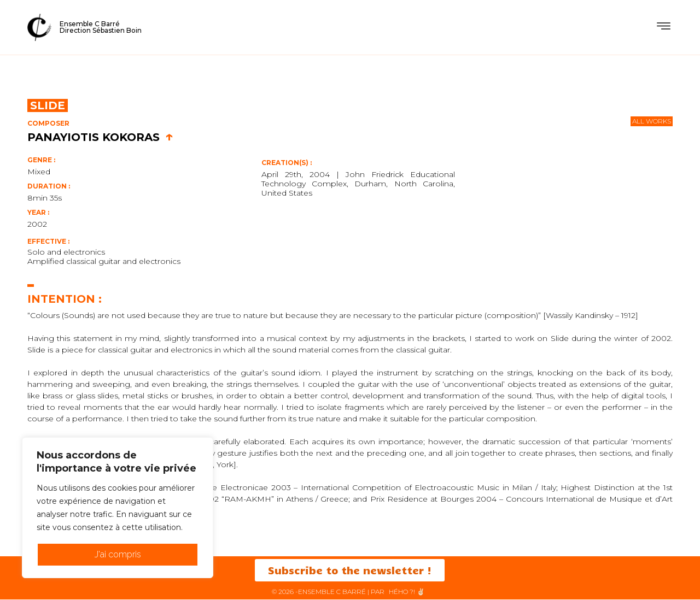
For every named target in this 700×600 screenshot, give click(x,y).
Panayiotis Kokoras (100, 137)
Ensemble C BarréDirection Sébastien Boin (101, 27)
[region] (118, 508)
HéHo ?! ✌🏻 (407, 592)
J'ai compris (118, 554)
